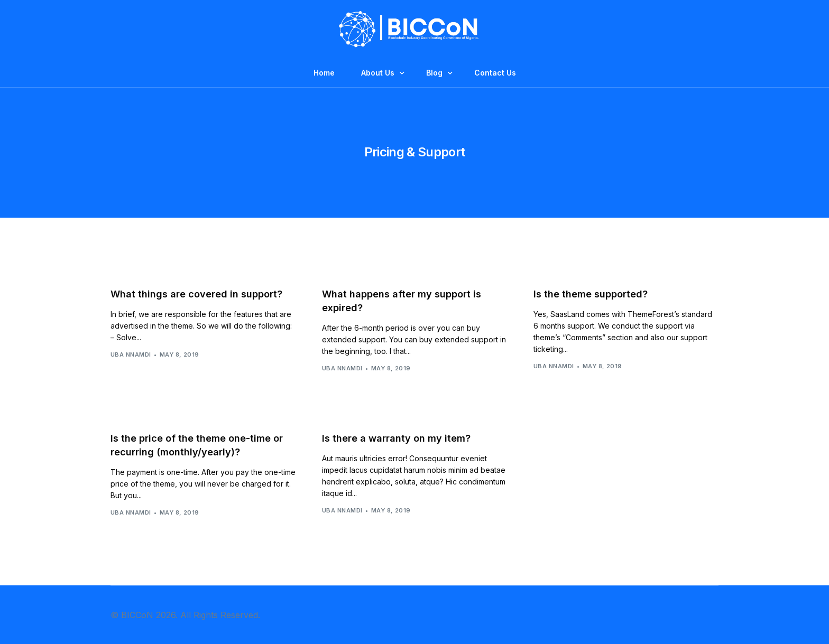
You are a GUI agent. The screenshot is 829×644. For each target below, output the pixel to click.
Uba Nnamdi (131, 354)
